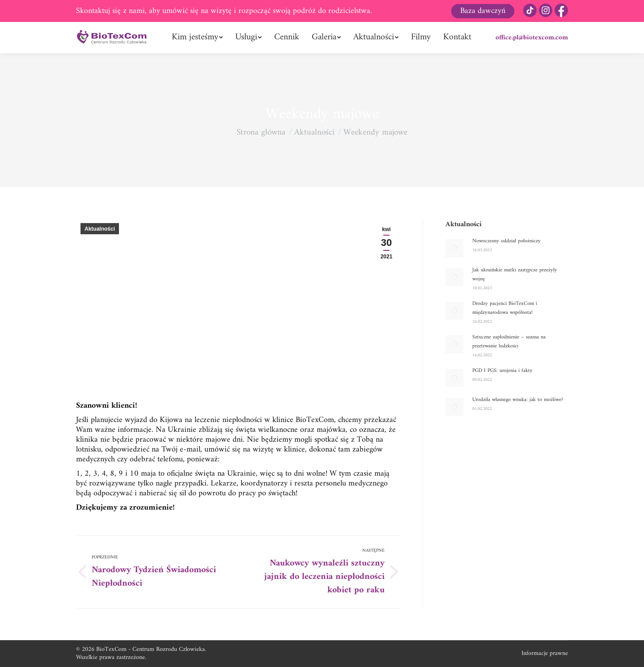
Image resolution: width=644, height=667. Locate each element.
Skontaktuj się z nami (110, 11)
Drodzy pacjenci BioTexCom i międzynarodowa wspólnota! (505, 308)
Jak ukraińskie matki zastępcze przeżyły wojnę (515, 275)
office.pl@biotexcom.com (532, 38)
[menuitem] (197, 38)
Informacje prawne (545, 653)
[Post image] (454, 248)
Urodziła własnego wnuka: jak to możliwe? (518, 400)
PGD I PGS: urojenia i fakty (502, 371)
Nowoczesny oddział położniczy (506, 241)
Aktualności (100, 229)
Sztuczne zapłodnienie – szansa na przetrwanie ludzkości (509, 342)
